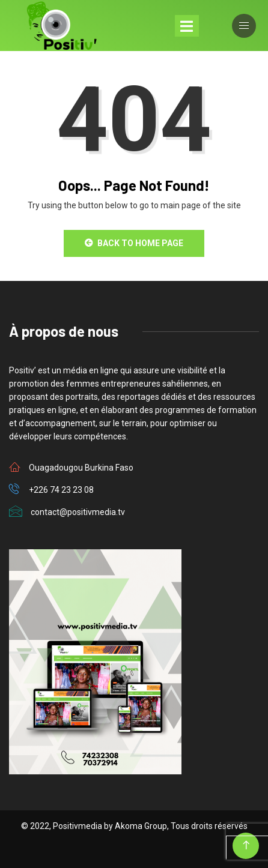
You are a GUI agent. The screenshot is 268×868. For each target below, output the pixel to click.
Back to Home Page (134, 243)
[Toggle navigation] (187, 26)
